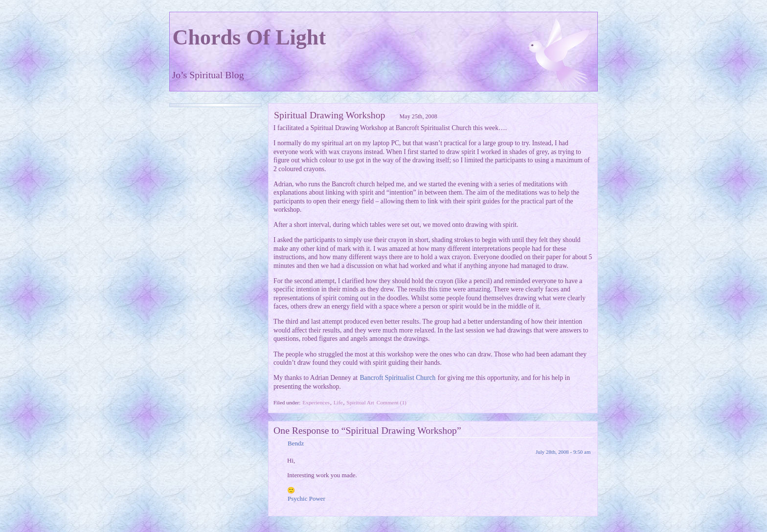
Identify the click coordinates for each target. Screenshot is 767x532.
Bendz (296, 443)
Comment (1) (392, 402)
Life (338, 402)
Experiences (316, 402)
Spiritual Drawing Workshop (329, 115)
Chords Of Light (249, 37)
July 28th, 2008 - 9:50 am (563, 452)
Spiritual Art (360, 402)
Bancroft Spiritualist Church (397, 378)
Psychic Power (306, 499)
